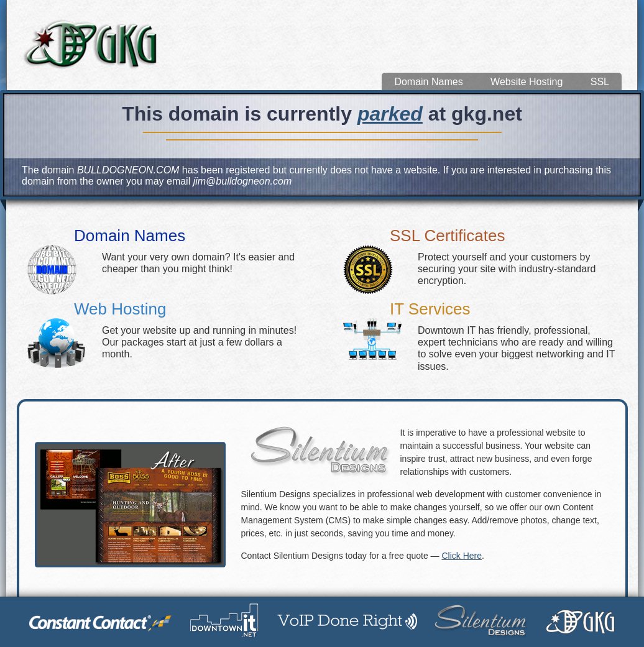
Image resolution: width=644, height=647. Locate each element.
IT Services (430, 309)
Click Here (462, 556)
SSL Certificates (447, 236)
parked (390, 114)
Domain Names (428, 82)
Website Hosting (527, 82)
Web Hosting (120, 309)
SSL (600, 82)
